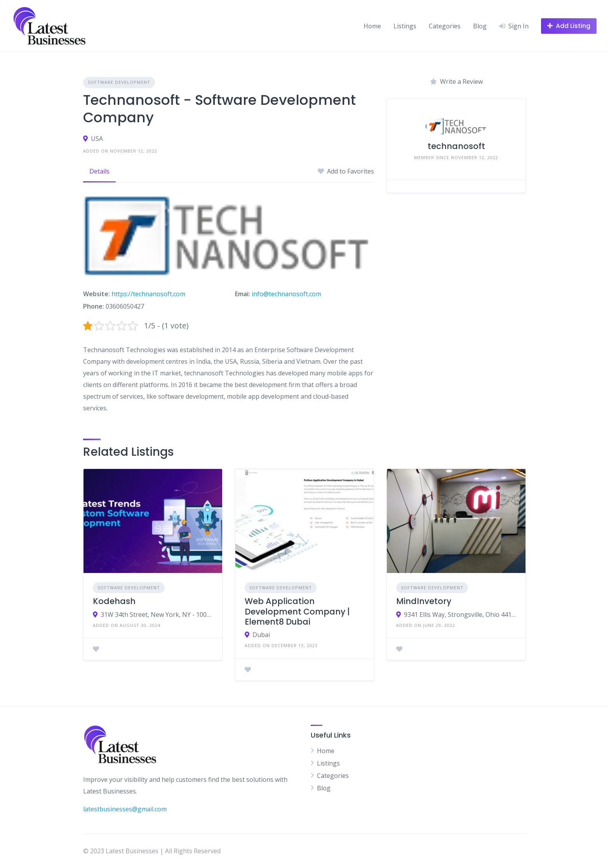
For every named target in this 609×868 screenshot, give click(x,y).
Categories (445, 26)
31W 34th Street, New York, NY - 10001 (157, 615)
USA (97, 139)
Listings (405, 26)
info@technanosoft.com (286, 294)
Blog (480, 26)
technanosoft (456, 146)
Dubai (261, 635)
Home (372, 26)
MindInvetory (424, 601)
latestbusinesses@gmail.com (125, 809)
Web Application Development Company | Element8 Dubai (297, 611)
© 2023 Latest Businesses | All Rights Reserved (152, 851)
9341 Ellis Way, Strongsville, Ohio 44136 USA (460, 615)
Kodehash (114, 601)
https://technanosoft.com (148, 294)
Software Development (119, 82)
